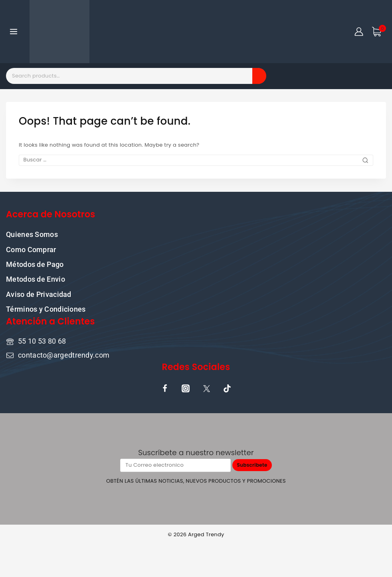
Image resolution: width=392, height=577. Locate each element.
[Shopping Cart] (379, 32)
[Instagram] (186, 388)
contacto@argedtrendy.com (64, 354)
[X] (206, 388)
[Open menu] (14, 31)
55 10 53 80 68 (42, 341)
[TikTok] (227, 388)
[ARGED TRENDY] (59, 32)
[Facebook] (165, 388)
